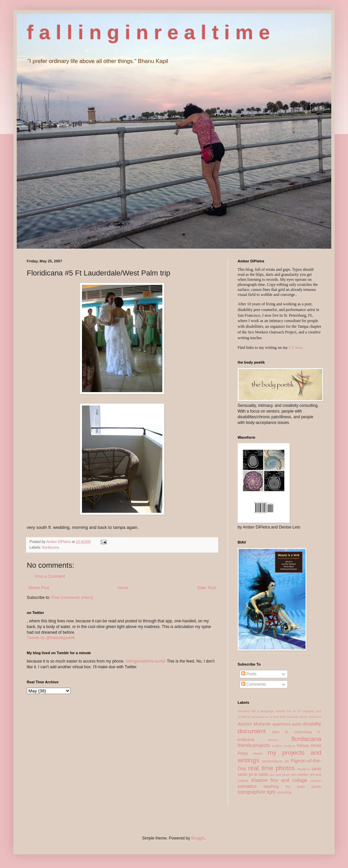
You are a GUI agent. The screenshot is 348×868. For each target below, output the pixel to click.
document (252, 731)
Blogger (198, 838)
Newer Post (39, 588)
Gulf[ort (277, 746)
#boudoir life (247, 711)
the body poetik (303, 787)
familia (273, 740)
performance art (275, 761)
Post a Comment (50, 576)
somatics (247, 786)
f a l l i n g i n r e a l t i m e (148, 32)
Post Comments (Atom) (72, 598)
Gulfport (289, 746)
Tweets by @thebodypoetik (51, 638)
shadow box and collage (279, 780)
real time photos (271, 768)
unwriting (284, 792)
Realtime (303, 769)
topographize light (257, 792)
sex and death (280, 775)
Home (123, 588)
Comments (253, 684)
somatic (316, 781)
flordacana (51, 547)
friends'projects (254, 745)
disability (312, 724)
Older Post (206, 588)
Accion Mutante (254, 724)
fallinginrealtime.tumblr (146, 661)
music (258, 753)
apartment (281, 724)
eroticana (246, 740)
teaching (271, 787)
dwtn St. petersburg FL (296, 732)
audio (297, 724)
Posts (249, 674)
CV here (295, 348)
